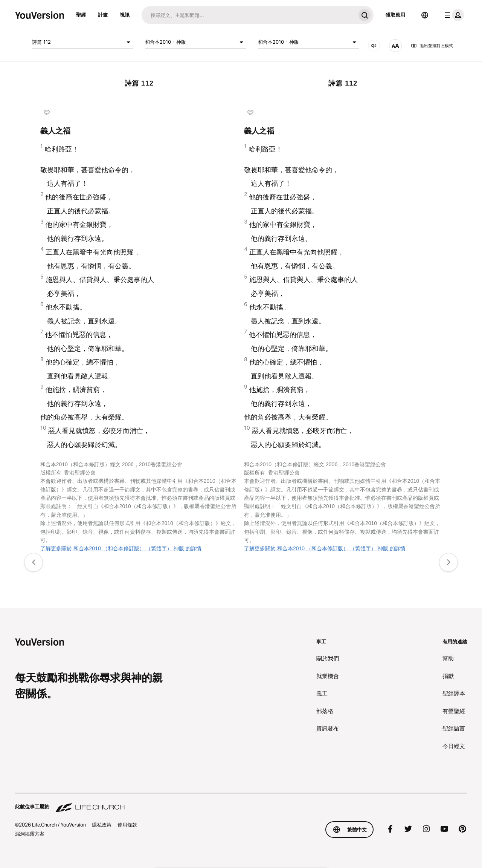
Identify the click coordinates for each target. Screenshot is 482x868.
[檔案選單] (453, 15)
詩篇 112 (82, 42)
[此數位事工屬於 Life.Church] (241, 803)
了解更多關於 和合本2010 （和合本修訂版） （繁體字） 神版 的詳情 (121, 548)
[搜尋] (249, 15)
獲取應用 (395, 15)
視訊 (125, 15)
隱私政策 (102, 825)
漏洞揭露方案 (30, 834)
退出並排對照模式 (432, 46)
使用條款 (127, 825)
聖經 (81, 15)
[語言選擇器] (425, 15)
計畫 (103, 15)
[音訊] (374, 46)
